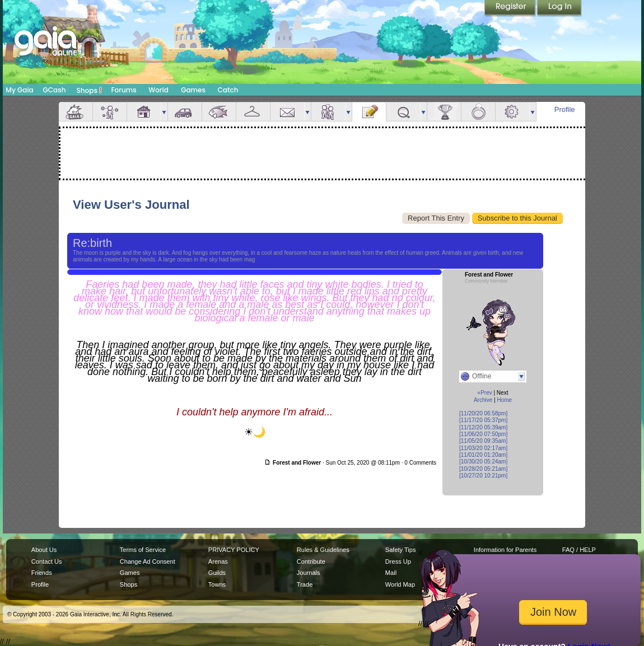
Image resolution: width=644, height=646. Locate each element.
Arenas (218, 561)
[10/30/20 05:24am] (483, 462)
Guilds (217, 573)
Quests (403, 112)
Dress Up (398, 561)
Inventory (253, 112)
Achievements (444, 112)
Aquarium (219, 112)
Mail (287, 112)
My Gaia (19, 90)
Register (511, 8)
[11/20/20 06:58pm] (483, 413)
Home (504, 400)
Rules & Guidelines (323, 550)
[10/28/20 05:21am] (483, 469)
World (158, 90)
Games (193, 90)
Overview (76, 112)
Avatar (110, 112)
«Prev (485, 393)
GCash (55, 90)
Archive (483, 400)
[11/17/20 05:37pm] (483, 420)
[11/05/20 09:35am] (483, 441)
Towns (217, 584)
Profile (565, 109)
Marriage (478, 112)
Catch (228, 90)
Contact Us (47, 561)
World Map (400, 584)
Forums (123, 90)
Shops (89, 90)
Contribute (311, 561)
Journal (369, 112)
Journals (309, 573)
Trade (305, 584)
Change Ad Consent (148, 561)
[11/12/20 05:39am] (483, 427)
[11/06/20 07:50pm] (483, 434)
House (144, 112)
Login (559, 8)
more (164, 112)
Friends (328, 112)
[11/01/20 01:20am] (483, 455)
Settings (512, 112)
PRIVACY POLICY (234, 550)
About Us (44, 550)
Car (185, 112)
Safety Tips (401, 550)
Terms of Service (143, 550)
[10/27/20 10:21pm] (483, 476)
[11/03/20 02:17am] (483, 448)
